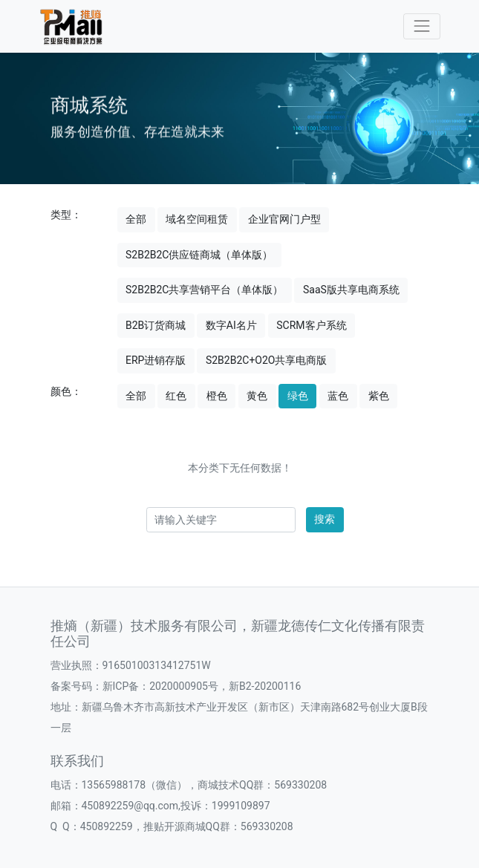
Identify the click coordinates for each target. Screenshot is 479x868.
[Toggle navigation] (421, 26)
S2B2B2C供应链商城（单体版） (199, 255)
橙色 (217, 396)
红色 (176, 396)
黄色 (257, 396)
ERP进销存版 (156, 360)
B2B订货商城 (156, 325)
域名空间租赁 (197, 219)
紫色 (379, 396)
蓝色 (338, 396)
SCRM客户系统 (311, 325)
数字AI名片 (231, 325)
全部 (136, 219)
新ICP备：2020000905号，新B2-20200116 (202, 686)
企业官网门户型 (284, 219)
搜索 (325, 519)
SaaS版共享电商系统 (351, 290)
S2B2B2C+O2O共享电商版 (267, 360)
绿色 (298, 396)
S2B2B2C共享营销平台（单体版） (204, 290)
